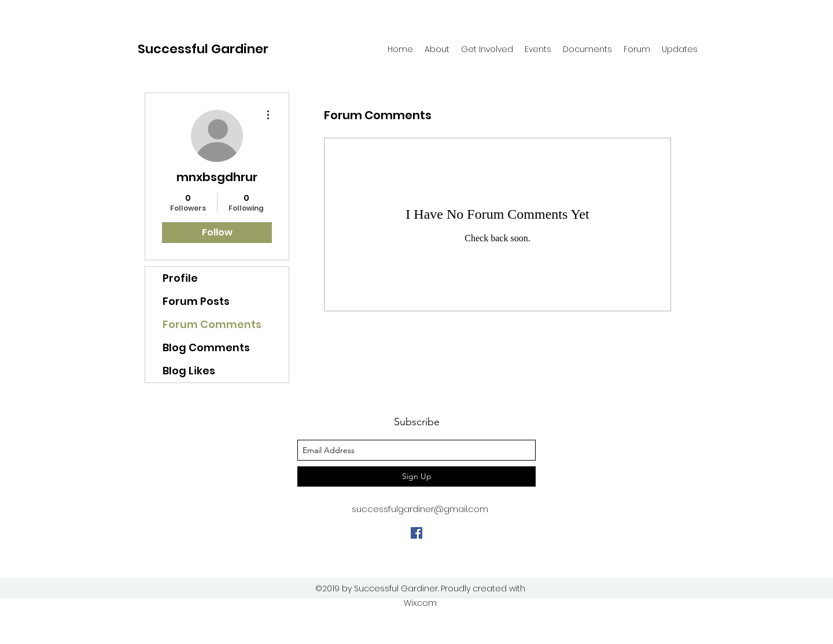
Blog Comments (206, 347)
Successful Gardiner (203, 49)
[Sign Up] (417, 476)
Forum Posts (196, 301)
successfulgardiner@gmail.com (420, 509)
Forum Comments (212, 324)
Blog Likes (189, 371)
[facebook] (417, 533)
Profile (180, 278)
